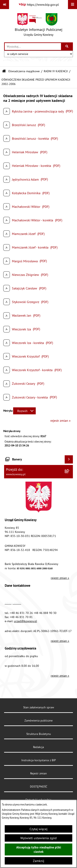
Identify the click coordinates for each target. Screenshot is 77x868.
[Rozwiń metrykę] (24, 411)
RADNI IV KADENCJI (56, 71)
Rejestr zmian (38, 773)
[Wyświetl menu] (72, 5)
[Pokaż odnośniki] (5, 5)
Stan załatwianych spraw (39, 707)
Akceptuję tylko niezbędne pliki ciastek (39, 849)
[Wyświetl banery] (69, 459)
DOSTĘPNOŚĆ (39, 787)
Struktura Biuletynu (39, 734)
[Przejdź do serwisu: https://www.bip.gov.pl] (39, 5)
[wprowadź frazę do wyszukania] (33, 46)
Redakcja (38, 747)
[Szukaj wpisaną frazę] (67, 46)
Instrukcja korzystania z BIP (39, 760)
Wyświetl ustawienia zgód (38, 838)
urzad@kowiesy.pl (25, 621)
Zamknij (38, 861)
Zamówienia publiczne (38, 720)
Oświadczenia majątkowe (24, 71)
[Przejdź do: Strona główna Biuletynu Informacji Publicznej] (4, 71)
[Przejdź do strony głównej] (39, 26)
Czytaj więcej (38, 829)
